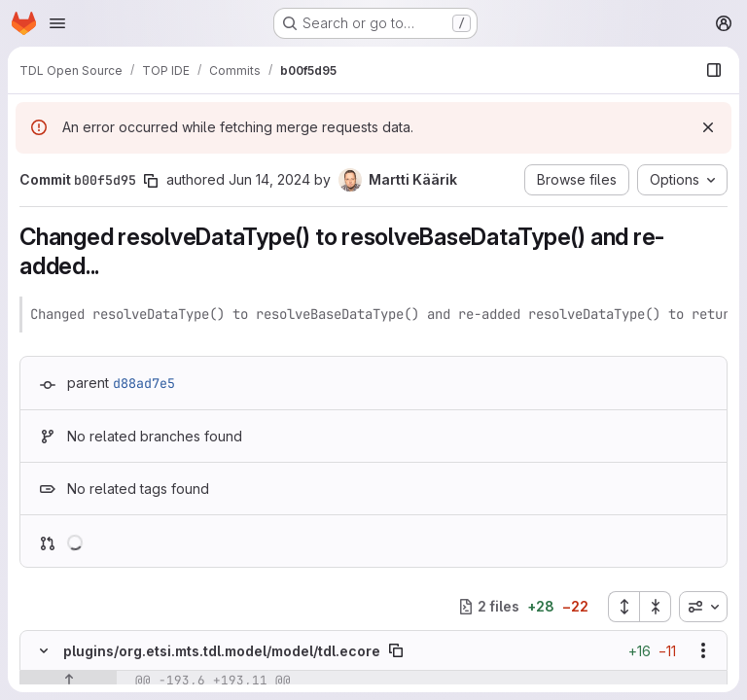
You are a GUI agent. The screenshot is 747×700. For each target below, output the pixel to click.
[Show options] (703, 650)
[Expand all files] (623, 607)
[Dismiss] (708, 127)
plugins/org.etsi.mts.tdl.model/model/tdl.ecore (222, 651)
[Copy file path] (396, 650)
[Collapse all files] (656, 607)
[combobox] (703, 607)
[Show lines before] (69, 681)
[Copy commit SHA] (151, 181)
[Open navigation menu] (57, 23)
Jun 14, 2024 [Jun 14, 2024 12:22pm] (269, 179)
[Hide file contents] (44, 650)
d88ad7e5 (144, 383)
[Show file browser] (714, 70)
